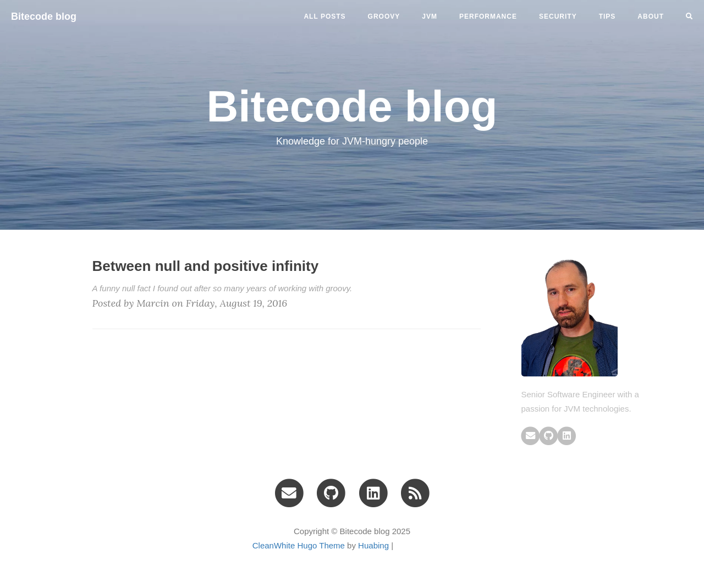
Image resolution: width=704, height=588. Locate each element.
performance (488, 16)
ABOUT (651, 16)
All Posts (324, 16)
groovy (384, 16)
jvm (430, 16)
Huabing (373, 545)
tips (607, 16)
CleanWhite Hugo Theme (299, 545)
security (558, 16)
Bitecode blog (44, 16)
